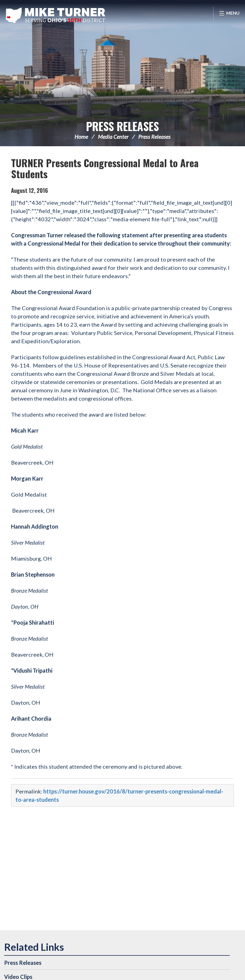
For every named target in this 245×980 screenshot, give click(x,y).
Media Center (113, 137)
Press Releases (122, 126)
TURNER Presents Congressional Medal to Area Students (105, 168)
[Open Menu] (229, 14)
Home (81, 137)
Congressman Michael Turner (57, 15)
